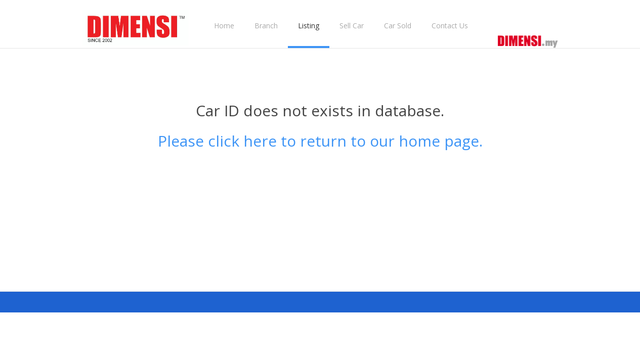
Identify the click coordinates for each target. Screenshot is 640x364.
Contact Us (450, 26)
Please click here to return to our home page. (320, 141)
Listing (309, 26)
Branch (266, 26)
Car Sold (398, 26)
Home (224, 26)
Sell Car (352, 26)
